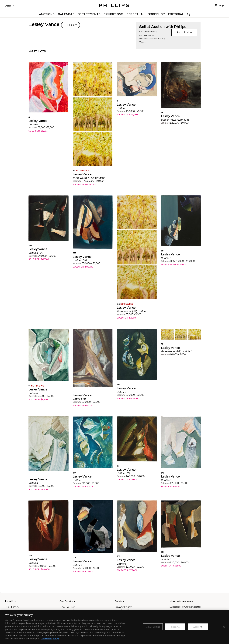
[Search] (189, 15)
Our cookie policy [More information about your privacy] (50, 639)
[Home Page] (114, 6)
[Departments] (89, 15)
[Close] (224, 627)
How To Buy (67, 607)
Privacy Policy (123, 607)
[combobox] (10, 6)
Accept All (198, 627)
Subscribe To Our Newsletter (185, 607)
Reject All (175, 627)
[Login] (219, 6)
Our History (12, 607)
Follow (71, 25)
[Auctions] (47, 15)
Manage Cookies (153, 627)
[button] (49, 99)
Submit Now (184, 32)
